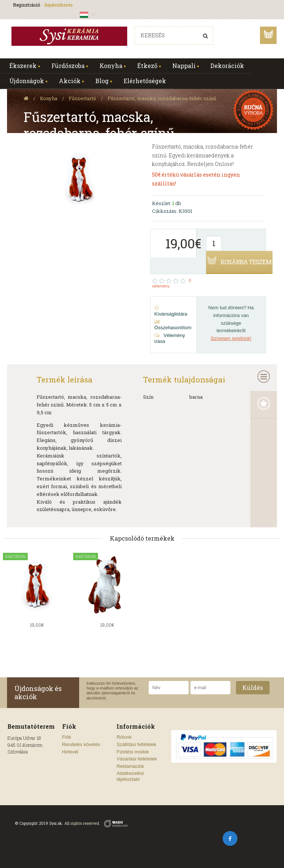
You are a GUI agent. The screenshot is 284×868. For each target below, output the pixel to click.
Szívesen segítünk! (231, 338)
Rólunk (124, 737)
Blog (102, 81)
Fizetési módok (133, 752)
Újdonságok (27, 81)
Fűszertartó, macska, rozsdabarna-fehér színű (162, 98)
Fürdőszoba (68, 66)
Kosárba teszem (246, 262)
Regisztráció (26, 5)
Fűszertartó (82, 98)
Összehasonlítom (173, 325)
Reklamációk (130, 766)
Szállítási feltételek (136, 744)
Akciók (70, 81)
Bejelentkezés (59, 5)
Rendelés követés (81, 744)
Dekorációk (227, 66)
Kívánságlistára (171, 311)
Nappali (184, 66)
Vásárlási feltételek (137, 759)
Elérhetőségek (145, 81)
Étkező (147, 66)
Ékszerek (23, 66)
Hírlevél (70, 752)
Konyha (111, 66)
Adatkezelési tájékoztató (130, 776)
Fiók (67, 737)
